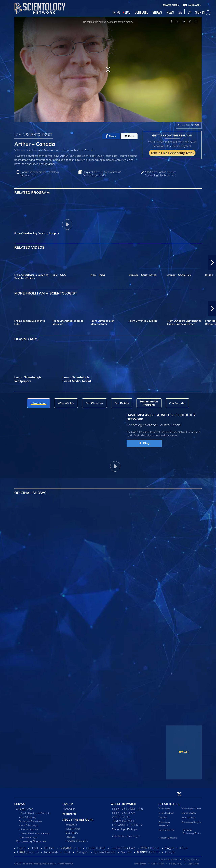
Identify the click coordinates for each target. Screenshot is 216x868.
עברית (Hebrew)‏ (150, 848)
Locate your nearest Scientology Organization (40, 174)
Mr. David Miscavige (141, 435)
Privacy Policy (176, 864)
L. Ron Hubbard (166, 813)
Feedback (70, 837)
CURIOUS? (69, 814)
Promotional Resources (77, 841)
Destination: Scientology (30, 821)
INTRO (116, 12)
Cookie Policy (158, 864)
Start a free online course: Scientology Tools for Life (160, 174)
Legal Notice (193, 864)
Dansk (35, 848)
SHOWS (157, 12)
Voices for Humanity (28, 829)
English (21, 848)
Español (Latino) (96, 848)
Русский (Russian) (105, 852)
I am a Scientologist (28, 837)
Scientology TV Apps (125, 829)
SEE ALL (184, 752)
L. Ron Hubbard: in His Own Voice (35, 813)
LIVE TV (68, 804)
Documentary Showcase (31, 841)
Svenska (126, 852)
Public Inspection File (168, 859)
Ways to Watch (73, 829)
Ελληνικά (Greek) (70, 848)
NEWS (170, 12)
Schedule (70, 809)
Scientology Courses (191, 808)
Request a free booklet (102, 174)
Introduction (71, 825)
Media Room (72, 833)
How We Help (188, 817)
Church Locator (189, 813)
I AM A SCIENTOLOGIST (33, 134)
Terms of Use (140, 864)
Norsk (67, 852)
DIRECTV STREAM (124, 813)
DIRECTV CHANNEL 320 (128, 809)
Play (144, 443)
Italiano (184, 848)
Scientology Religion (191, 822)
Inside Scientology (27, 817)
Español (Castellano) (123, 848)
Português (82, 852)
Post (129, 136)
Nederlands (51, 852)
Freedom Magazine (168, 838)
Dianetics (163, 817)
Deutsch (49, 848)
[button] (212, 263)
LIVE (127, 12)
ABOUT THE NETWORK (78, 820)
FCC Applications (191, 859)
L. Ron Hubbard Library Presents (34, 833)
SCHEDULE (141, 12)
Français (170, 852)
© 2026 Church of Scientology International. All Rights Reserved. (44, 864)
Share (111, 136)
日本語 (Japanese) (28, 852)
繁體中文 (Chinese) (148, 852)
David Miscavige (167, 830)
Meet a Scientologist (28, 825)
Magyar (169, 848)
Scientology (164, 808)
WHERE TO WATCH (123, 804)
